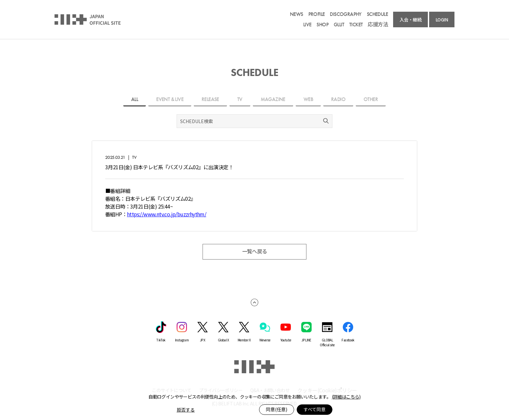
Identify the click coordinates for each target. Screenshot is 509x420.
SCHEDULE (377, 14)
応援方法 (378, 25)
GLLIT (339, 25)
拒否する (186, 410)
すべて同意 (315, 409)
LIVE (307, 25)
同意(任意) (277, 409)
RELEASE (210, 99)
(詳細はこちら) (346, 397)
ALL (135, 99)
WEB (308, 99)
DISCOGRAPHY (346, 14)
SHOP (323, 25)
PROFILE (317, 14)
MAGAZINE (273, 99)
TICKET (356, 25)
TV (240, 99)
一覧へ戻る (255, 252)
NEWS (297, 14)
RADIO (338, 99)
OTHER (371, 99)
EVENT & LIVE (170, 99)
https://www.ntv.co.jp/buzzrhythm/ (167, 214)
